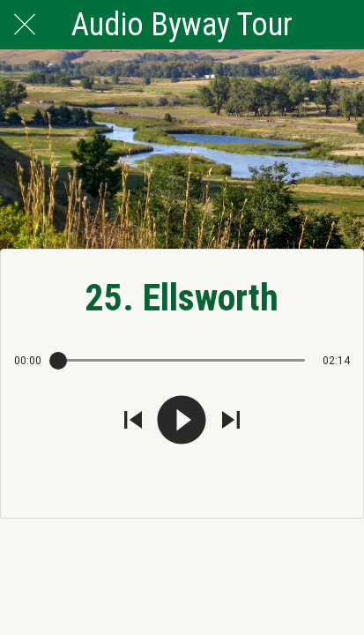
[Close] (25, 25)
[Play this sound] (182, 422)
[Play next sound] (231, 422)
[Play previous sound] (133, 422)
